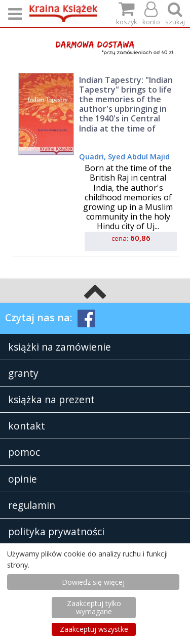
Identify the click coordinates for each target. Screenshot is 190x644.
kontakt (27, 426)
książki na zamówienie (60, 347)
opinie (23, 479)
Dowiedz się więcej (93, 582)
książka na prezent (51, 399)
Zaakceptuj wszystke (94, 629)
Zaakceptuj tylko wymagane (94, 607)
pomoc (24, 452)
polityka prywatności (56, 531)
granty (23, 373)
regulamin (32, 505)
